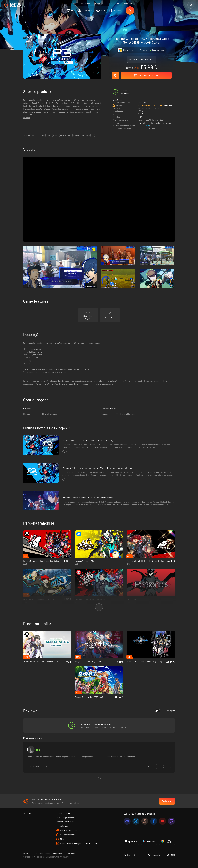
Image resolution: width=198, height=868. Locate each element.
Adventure (157, 123)
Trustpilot (27, 813)
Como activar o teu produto (148, 108)
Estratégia (167, 123)
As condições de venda (66, 813)
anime (55, 135)
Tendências (69, 3)
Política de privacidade (66, 818)
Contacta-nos (62, 826)
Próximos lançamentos (103, 3)
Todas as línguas (165, 711)
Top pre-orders (84, 3)
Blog (118, 3)
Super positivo (143, 126)
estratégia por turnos (82, 135)
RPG (151, 123)
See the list (142, 102)
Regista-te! (167, 801)
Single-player (143, 123)
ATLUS (140, 114)
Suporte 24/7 (128, 3)
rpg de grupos (65, 135)
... (93, 135)
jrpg (43, 135)
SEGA (140, 117)
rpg (49, 135)
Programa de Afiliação (65, 822)
